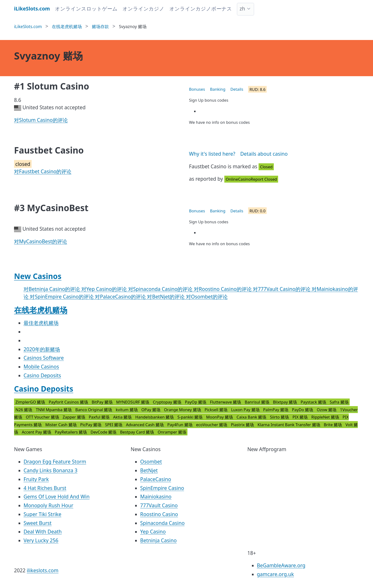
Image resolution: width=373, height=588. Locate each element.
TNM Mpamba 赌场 (54, 410)
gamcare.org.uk (275, 574)
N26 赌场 (24, 410)
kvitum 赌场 (127, 410)
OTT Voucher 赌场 (43, 417)
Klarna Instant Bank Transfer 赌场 (289, 425)
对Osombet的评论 (207, 297)
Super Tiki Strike (42, 514)
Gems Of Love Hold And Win (56, 497)
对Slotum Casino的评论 (41, 120)
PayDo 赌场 (303, 410)
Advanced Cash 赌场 (145, 425)
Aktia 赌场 (123, 417)
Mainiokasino (156, 497)
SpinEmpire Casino (162, 488)
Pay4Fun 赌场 (180, 425)
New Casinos (38, 276)
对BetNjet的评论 (166, 297)
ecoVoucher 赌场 (212, 425)
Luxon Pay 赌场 (246, 410)
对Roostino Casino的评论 (223, 289)
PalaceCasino (156, 479)
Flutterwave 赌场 (226, 402)
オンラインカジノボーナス (201, 9)
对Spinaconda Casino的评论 (161, 289)
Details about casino (264, 154)
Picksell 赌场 (216, 410)
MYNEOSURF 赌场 (133, 402)
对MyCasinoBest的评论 (41, 241)
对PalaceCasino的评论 (121, 297)
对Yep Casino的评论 (105, 289)
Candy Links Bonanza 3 (50, 470)
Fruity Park (36, 479)
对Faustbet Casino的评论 (43, 171)
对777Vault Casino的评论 (282, 289)
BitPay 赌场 (103, 402)
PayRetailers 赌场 (71, 432)
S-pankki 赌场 (191, 417)
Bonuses (197, 89)
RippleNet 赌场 (326, 417)
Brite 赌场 (333, 425)
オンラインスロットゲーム (86, 9)
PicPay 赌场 (91, 425)
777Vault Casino (159, 505)
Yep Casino (153, 532)
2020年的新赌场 (42, 349)
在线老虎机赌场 (41, 310)
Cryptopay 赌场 (168, 402)
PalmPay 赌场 (276, 410)
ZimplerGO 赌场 (31, 402)
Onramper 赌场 (172, 432)
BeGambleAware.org (281, 565)
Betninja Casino (158, 540)
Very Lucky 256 (41, 540)
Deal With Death (43, 532)
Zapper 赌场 (74, 417)
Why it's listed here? (212, 154)
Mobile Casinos (41, 367)
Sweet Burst (38, 523)
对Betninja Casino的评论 (52, 289)
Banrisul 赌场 (258, 402)
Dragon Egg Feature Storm (55, 462)
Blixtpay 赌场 (285, 402)
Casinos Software (44, 358)
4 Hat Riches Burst (45, 488)
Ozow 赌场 (327, 410)
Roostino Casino (159, 514)
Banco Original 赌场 (94, 410)
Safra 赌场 (339, 402)
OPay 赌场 (151, 410)
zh (242, 9)
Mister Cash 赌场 (61, 425)
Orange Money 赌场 (183, 410)
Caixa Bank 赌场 (252, 417)
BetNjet (149, 470)
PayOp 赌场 (196, 402)
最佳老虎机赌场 (41, 323)
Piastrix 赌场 (243, 425)
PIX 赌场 (300, 417)
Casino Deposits (42, 375)
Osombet (151, 462)
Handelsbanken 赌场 (155, 417)
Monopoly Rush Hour (48, 505)
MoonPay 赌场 (220, 417)
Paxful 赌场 (100, 417)
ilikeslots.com (43, 570)
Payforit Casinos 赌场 (69, 402)
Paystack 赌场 (314, 402)
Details (237, 89)
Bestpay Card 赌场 (138, 432)
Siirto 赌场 (280, 417)
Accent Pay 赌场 (37, 432)
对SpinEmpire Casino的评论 (62, 297)
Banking (218, 89)
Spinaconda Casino (162, 523)
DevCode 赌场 (104, 432)
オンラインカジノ (143, 9)
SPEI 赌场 (114, 425)
